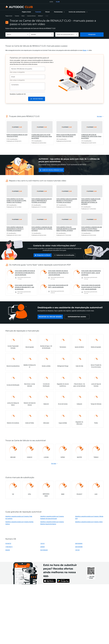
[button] (59, 12)
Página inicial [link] (9, 16)
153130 (77, 550)
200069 (42, 547)
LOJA (51, 2)
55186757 (8, 543)
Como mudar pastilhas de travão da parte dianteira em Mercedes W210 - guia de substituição (25, 273)
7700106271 (9, 547)
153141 (42, 543)
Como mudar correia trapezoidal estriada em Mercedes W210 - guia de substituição (24, 287)
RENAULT (41, 16)
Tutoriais (17, 16)
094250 (8, 550)
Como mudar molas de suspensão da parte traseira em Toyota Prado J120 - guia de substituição (91, 287)
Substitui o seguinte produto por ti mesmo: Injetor (89, 522)
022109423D (44, 550)
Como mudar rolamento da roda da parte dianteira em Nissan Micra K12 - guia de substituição (58, 273)
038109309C (79, 543)
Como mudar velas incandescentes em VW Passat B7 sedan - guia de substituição (91, 273)
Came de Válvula (31, 16)
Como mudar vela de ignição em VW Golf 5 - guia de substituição (58, 286)
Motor (23, 16)
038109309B (79, 547)
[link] (26, 12)
